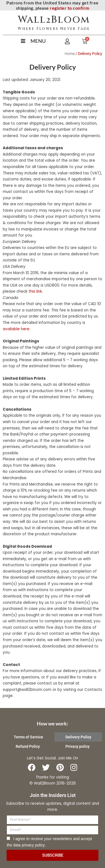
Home (70, 54)
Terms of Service (28, 737)
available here (16, 329)
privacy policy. (34, 845)
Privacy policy (78, 746)
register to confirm (70, 8)
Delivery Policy (78, 737)
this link (35, 291)
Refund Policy (28, 746)
